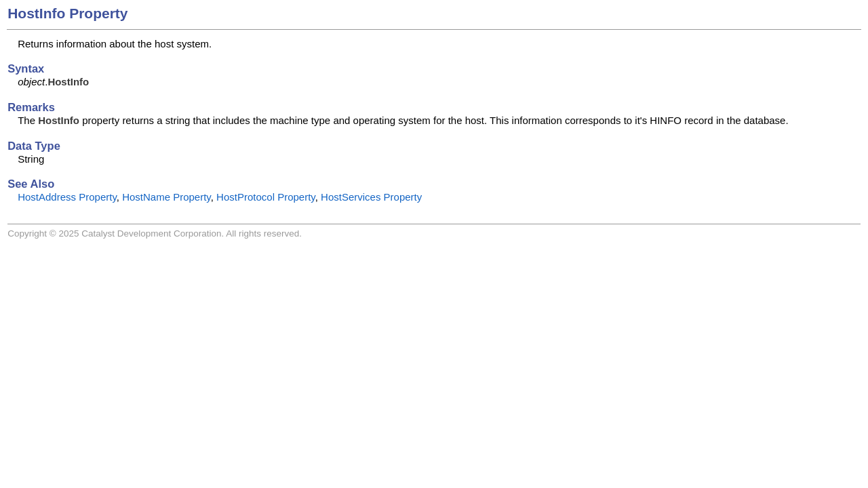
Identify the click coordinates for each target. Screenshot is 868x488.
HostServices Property (371, 197)
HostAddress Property (67, 197)
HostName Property (166, 197)
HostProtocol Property (266, 197)
